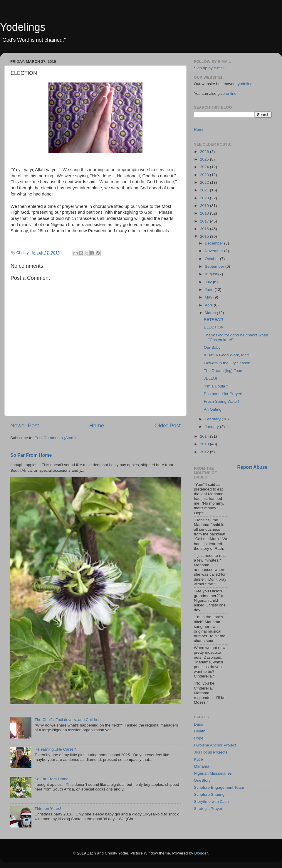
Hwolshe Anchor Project (215, 745)
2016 (205, 229)
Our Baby (212, 347)
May (209, 297)
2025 (205, 159)
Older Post (168, 425)
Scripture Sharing (209, 794)
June (210, 290)
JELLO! (210, 378)
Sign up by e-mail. (210, 68)
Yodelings (23, 27)
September (215, 266)
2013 (205, 444)
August (211, 274)
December (214, 243)
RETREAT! (214, 320)
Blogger (201, 853)
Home (97, 425)
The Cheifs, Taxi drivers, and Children (67, 720)
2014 (205, 436)
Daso (199, 724)
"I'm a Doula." (216, 386)
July (209, 282)
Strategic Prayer (208, 809)
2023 (205, 175)
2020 (205, 198)
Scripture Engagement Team (219, 787)
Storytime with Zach (211, 802)
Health (200, 731)
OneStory (202, 780)
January (212, 427)
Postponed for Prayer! (223, 394)
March (211, 313)
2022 (205, 182)
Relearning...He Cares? (55, 749)
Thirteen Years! (48, 809)
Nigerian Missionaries (213, 773)
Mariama (202, 766)
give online (227, 93)
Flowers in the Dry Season (227, 363)
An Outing (213, 409)
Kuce (198, 759)
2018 (205, 213)
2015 (205, 236)
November (214, 251)
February (213, 419)
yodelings (246, 84)
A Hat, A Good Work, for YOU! (230, 355)
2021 (205, 190)
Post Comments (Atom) (55, 438)
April (209, 305)
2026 (205, 152)
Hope (199, 738)
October (212, 259)
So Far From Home (31, 455)
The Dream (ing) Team (224, 371)
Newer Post (25, 425)
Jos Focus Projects (211, 752)
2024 (205, 167)
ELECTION (214, 327)
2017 (205, 221)
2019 (205, 206)
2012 (205, 452)
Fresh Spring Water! (221, 401)
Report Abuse (252, 467)
